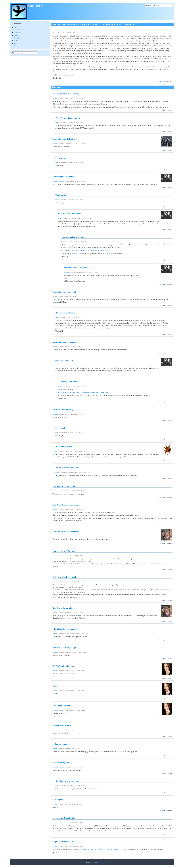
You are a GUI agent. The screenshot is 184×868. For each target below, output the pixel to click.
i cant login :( (58, 800)
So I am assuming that (62, 744)
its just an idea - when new (69, 214)
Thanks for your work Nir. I (64, 292)
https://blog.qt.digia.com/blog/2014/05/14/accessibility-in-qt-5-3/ (99, 849)
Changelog (17, 38)
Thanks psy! (61, 195)
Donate (16, 46)
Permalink (55, 98)
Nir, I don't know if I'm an (63, 447)
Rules (16, 43)
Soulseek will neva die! (62, 725)
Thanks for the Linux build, (64, 486)
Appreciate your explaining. (64, 342)
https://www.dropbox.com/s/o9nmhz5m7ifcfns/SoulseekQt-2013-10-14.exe (86, 250)
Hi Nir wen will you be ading (64, 818)
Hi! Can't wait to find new (63, 666)
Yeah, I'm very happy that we (68, 118)
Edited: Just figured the (62, 763)
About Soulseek (19, 30)
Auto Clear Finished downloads (66, 505)
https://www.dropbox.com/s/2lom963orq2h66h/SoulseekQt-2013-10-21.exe (83, 392)
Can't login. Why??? (61, 706)
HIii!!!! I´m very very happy (64, 648)
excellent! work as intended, (76, 268)
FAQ (15, 41)
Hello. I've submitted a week (64, 577)
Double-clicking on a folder (64, 608)
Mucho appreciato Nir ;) (63, 410)
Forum (16, 35)
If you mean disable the (65, 313)
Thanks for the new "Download (66, 531)
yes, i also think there (64, 361)
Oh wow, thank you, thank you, (66, 94)
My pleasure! (61, 158)
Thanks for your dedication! (64, 139)
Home (16, 27)
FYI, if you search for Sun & (64, 551)
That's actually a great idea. (73, 237)
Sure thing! (60, 428)
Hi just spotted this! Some (63, 842)
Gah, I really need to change (67, 781)
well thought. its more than (64, 177)
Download (17, 33)
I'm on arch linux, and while (67, 468)
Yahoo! (55, 686)
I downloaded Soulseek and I (65, 629)
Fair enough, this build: (68, 382)
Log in (161, 81)
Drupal (96, 862)
